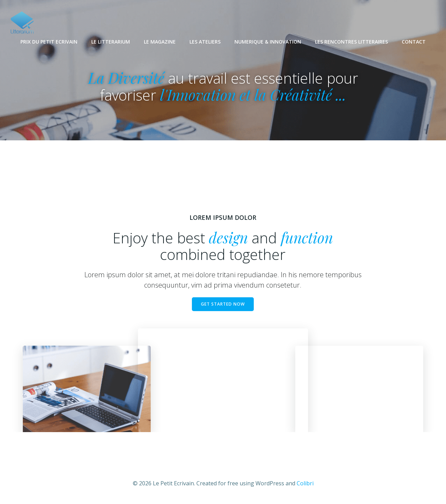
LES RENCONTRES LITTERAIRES (351, 42)
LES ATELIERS (205, 42)
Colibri (305, 483)
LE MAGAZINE (160, 42)
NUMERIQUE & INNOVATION (268, 42)
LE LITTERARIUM (111, 42)
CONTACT (414, 42)
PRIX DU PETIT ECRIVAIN (49, 42)
